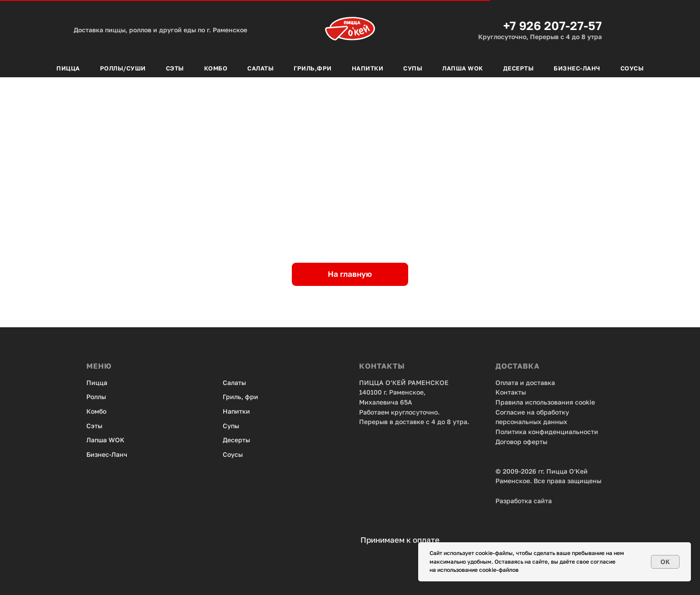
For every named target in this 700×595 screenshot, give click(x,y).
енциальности (575, 432)
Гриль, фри (240, 397)
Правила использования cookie (545, 402)
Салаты (260, 68)
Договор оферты (521, 442)
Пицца (68, 68)
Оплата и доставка (525, 382)
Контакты (511, 392)
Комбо (216, 68)
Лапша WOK (105, 440)
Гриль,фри (313, 68)
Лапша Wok (463, 68)
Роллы (96, 397)
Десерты (519, 68)
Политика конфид (524, 432)
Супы (413, 68)
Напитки (368, 68)
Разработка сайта (524, 501)
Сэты (175, 68)
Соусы (632, 68)
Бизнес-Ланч (577, 68)
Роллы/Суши (123, 68)
